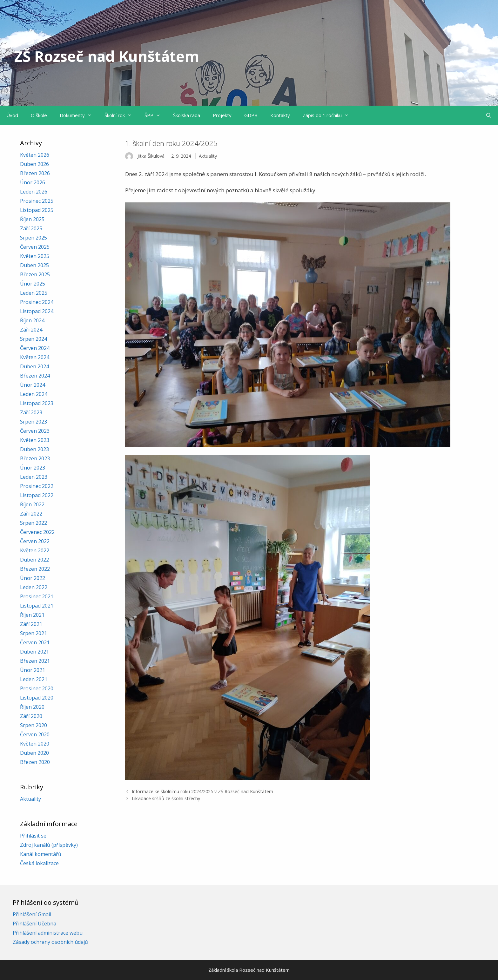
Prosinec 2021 (37, 596)
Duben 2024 (34, 366)
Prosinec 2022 (37, 486)
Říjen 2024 (32, 320)
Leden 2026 (34, 192)
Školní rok (121, 115)
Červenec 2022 (37, 532)
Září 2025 (31, 228)
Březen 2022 (35, 569)
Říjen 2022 (32, 504)
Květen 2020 (35, 744)
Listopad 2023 (37, 403)
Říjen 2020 (32, 707)
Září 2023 (31, 412)
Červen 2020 (35, 734)
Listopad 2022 (37, 495)
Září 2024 (31, 330)
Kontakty (280, 115)
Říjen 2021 (32, 615)
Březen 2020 (35, 762)
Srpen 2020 (34, 725)
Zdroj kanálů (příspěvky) (49, 845)
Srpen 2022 (34, 523)
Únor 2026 (33, 182)
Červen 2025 (35, 247)
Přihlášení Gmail (32, 914)
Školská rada (187, 115)
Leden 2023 (34, 477)
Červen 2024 (35, 348)
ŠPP (156, 115)
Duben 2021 (34, 652)
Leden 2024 (34, 394)
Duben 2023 (34, 449)
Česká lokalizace (39, 863)
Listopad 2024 (37, 311)
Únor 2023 (33, 468)
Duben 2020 (34, 753)
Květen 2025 (35, 256)
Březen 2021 (35, 661)
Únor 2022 (33, 578)
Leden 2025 (34, 293)
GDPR (251, 115)
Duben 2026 (34, 164)
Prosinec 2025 (37, 201)
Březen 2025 (35, 274)
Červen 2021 (35, 642)
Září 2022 (31, 514)
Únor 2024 (33, 385)
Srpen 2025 (34, 238)
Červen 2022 (35, 541)
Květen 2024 (35, 357)
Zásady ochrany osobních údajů (50, 942)
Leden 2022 (34, 587)
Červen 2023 (35, 431)
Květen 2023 (35, 440)
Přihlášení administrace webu (48, 933)
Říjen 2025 (32, 219)
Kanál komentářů (41, 854)
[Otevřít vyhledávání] (489, 115)
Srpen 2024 (34, 339)
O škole (39, 115)
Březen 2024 (35, 376)
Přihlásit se (33, 836)
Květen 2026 (35, 155)
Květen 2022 (35, 550)
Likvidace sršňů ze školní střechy (166, 798)
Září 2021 (31, 624)
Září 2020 (31, 716)
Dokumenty (79, 115)
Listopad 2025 (37, 210)
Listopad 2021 (37, 606)
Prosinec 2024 (37, 302)
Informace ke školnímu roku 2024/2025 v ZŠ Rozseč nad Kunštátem (202, 791)
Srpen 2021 (34, 633)
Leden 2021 (34, 679)
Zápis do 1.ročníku (329, 115)
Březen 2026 (35, 173)
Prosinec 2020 (37, 688)
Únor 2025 (33, 284)
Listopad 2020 (37, 698)
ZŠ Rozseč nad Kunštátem (107, 56)
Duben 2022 (34, 560)
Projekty (222, 115)
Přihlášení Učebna (34, 924)
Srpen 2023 (34, 422)
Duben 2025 (34, 265)
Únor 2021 (33, 670)
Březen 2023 (35, 458)
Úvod (12, 115)
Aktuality (208, 156)
